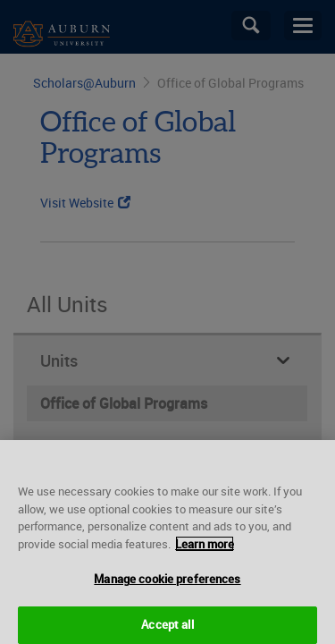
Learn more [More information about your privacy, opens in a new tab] (205, 549)
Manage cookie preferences (167, 584)
